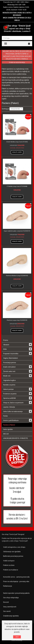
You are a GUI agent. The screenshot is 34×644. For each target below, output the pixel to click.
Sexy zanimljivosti (10, 607)
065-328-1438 (20, 5)
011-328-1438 (18, 2)
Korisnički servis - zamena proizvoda (16, 577)
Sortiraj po (5, 109)
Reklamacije (8, 586)
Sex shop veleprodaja (11, 598)
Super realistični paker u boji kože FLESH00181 (17, 231)
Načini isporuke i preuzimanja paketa (16, 593)
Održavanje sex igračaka (12, 552)
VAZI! (17, 637)
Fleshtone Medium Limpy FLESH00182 (17, 276)
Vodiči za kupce (9, 561)
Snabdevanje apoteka (11, 616)
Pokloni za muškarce (11, 570)
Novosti (6, 602)
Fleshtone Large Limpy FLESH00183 (17, 320)
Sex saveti (7, 611)
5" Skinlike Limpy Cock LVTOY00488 (17, 186)
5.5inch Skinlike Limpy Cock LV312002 (17, 142)
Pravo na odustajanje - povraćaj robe (16, 581)
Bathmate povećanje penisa (13, 556)
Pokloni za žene (9, 565)
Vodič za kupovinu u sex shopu (14, 547)
